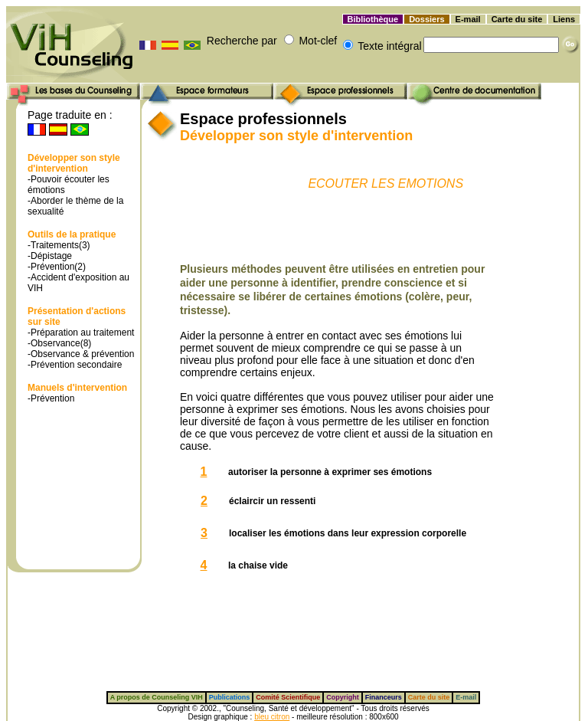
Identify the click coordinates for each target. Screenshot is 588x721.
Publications (230, 697)
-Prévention (51, 398)
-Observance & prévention (81, 354)
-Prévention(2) (57, 267)
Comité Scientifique (288, 697)
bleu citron (272, 717)
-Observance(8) (59, 343)
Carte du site (517, 19)
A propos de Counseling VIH (157, 697)
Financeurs (384, 697)
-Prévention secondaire (75, 365)
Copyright (343, 697)
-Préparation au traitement (81, 333)
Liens (564, 19)
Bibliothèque (373, 19)
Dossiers (426, 19)
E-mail (468, 19)
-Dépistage (50, 256)
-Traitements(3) (59, 245)
